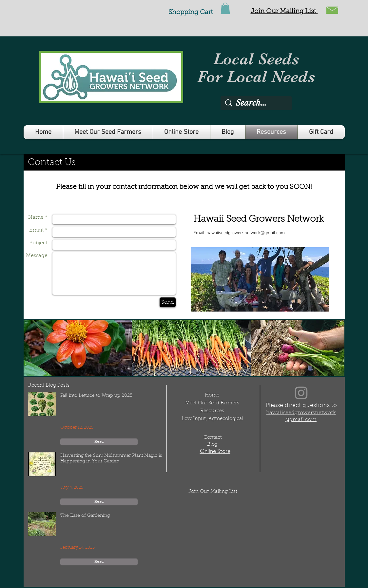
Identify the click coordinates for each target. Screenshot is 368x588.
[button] (284, 11)
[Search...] (257, 103)
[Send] (168, 302)
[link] (225, 8)
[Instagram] (301, 393)
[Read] (99, 442)
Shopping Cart (191, 12)
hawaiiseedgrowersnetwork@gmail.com (246, 233)
